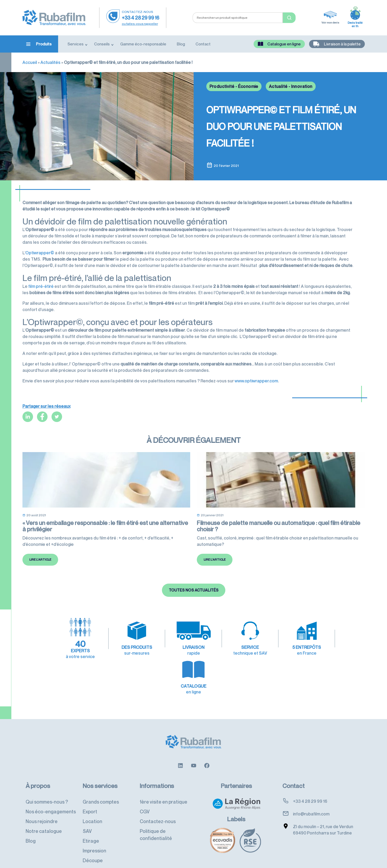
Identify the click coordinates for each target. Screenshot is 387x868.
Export (90, 798)
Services (75, 44)
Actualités (50, 62)
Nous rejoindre (42, 808)
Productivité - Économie (234, 86)
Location (92, 808)
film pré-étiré (41, 286)
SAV (87, 818)
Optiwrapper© (40, 253)
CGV (145, 798)
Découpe (93, 847)
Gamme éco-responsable (143, 44)
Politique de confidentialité (156, 821)
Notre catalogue (44, 818)
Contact (203, 44)
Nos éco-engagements (51, 798)
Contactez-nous (158, 808)
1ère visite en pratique (164, 789)
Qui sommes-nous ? (47, 789)
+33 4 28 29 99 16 (141, 18)
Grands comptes (101, 789)
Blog (181, 44)
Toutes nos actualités (194, 609)
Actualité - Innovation (291, 86)
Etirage (91, 828)
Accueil (30, 62)
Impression (94, 837)
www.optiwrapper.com (256, 381)
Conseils (102, 44)
